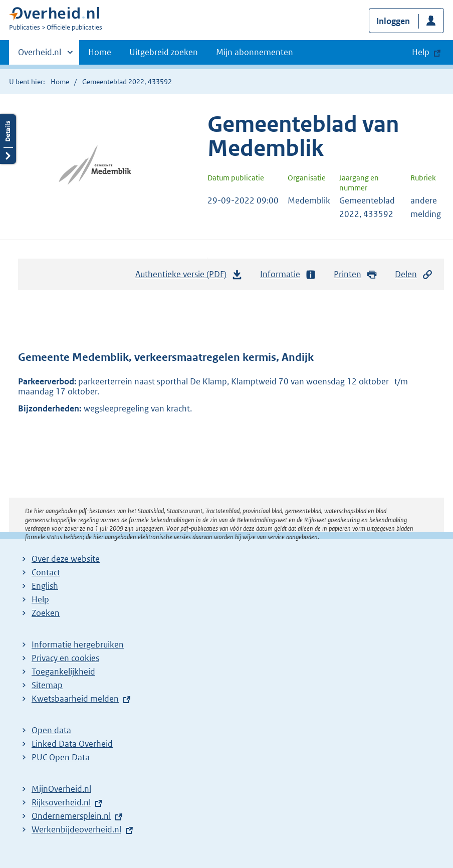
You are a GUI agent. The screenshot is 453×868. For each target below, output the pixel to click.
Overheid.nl (40, 55)
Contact (46, 572)
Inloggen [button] (393, 21)
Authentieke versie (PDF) (189, 277)
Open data (51, 730)
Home (100, 52)
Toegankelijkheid (63, 672)
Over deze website (66, 559)
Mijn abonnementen (255, 52)
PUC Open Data (61, 757)
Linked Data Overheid (72, 744)
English (45, 586)
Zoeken (46, 613)
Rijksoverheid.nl (61, 802)
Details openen (8, 139)
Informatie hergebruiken (78, 644)
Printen (356, 274)
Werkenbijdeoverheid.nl (76, 829)
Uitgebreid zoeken (164, 52)
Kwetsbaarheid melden (75, 699)
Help (40, 599)
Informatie (288, 274)
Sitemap (47, 685)
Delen (414, 274)
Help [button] (421, 52)
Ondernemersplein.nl (71, 816)
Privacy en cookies (65, 658)
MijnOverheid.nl (61, 789)
